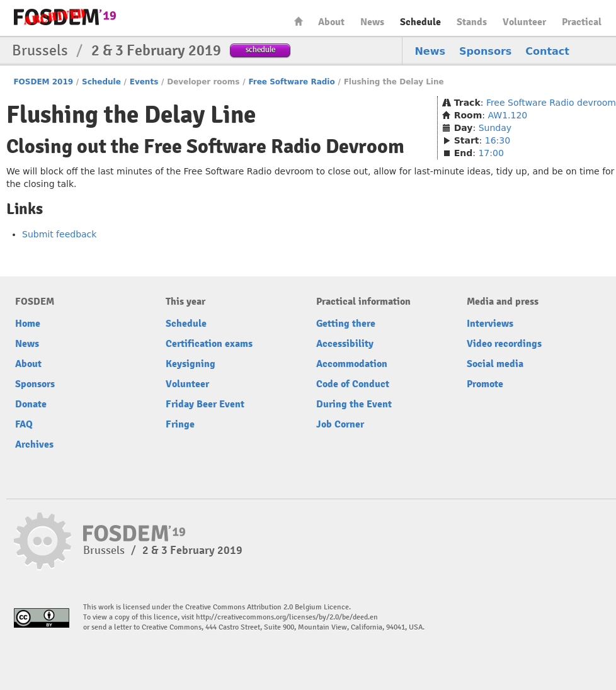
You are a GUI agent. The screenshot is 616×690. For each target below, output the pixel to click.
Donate (31, 404)
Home (299, 21)
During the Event (354, 404)
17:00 (491, 153)
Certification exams (209, 344)
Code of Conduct (353, 384)
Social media (495, 364)
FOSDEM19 (65, 17)
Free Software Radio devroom (551, 103)
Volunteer (524, 22)
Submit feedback (59, 234)
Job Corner (340, 424)
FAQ (24, 424)
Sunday (495, 128)
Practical (582, 22)
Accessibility (345, 344)
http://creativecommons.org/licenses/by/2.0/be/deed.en (287, 617)
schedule (260, 49)
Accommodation (352, 364)
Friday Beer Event (205, 404)
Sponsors (485, 51)
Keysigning (191, 364)
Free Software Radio (291, 82)
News (372, 22)
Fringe (180, 424)
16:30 (498, 140)
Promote (485, 384)
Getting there (346, 324)
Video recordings (504, 344)
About (331, 22)
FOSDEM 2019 (43, 82)
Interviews (490, 324)
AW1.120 (508, 115)
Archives (34, 444)
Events (144, 82)
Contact (547, 51)
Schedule (420, 22)
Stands (472, 22)
